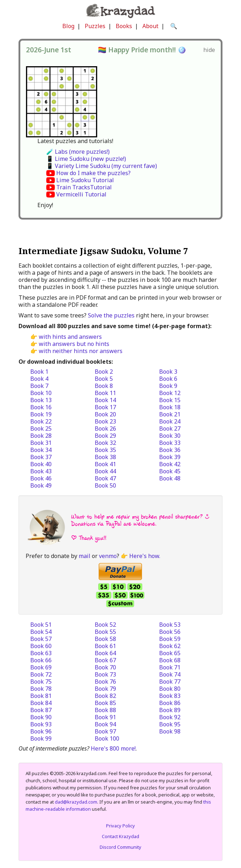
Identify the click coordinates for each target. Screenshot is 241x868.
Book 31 (41, 443)
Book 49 (41, 485)
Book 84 (41, 703)
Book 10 (41, 393)
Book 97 (105, 731)
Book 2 (104, 372)
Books (124, 26)
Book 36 (170, 450)
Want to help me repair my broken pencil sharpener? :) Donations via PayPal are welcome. (140, 520)
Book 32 (105, 443)
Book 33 (170, 443)
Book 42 (170, 464)
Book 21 (170, 414)
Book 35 (105, 450)
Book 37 (41, 457)
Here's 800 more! (113, 748)
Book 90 (41, 717)
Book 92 (170, 717)
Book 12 (170, 393)
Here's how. (145, 556)
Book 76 (105, 682)
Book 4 (39, 379)
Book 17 (105, 407)
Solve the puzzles (111, 315)
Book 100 (107, 738)
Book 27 (170, 428)
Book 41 (105, 464)
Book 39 (170, 457)
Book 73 (105, 674)
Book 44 (105, 471)
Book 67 (105, 660)
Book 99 (41, 738)
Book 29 (105, 436)
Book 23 (105, 421)
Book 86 (170, 703)
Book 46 (41, 478)
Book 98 (170, 731)
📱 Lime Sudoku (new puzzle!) (86, 159)
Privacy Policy (120, 826)
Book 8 (104, 386)
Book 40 (41, 464)
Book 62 (170, 646)
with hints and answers (70, 337)
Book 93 (41, 724)
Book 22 (41, 421)
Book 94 (105, 724)
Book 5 (104, 379)
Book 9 (168, 386)
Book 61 (105, 646)
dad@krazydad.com (76, 802)
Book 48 (170, 478)
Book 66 (41, 660)
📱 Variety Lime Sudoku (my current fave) (102, 166)
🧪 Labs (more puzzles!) (78, 152)
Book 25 (41, 428)
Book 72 (41, 674)
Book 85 (105, 703)
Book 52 (105, 625)
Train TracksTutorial (84, 187)
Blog (68, 26)
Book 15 (170, 400)
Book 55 (105, 632)
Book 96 (41, 731)
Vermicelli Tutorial (81, 194)
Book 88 (105, 710)
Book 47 (105, 478)
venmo (108, 556)
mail (85, 556)
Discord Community (120, 847)
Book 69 (41, 667)
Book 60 (41, 646)
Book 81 (41, 696)
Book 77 (170, 682)
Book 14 (105, 400)
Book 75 (41, 682)
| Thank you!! (89, 538)
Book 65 (170, 653)
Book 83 (170, 696)
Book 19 (41, 414)
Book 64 (105, 653)
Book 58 (105, 639)
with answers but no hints (74, 344)
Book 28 (41, 436)
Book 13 (41, 400)
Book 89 (170, 710)
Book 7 (39, 386)
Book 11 (105, 393)
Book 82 (105, 696)
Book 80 (170, 689)
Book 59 (170, 639)
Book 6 (168, 379)
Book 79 (105, 689)
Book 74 (170, 674)
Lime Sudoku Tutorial (85, 180)
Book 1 (39, 372)
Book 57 (41, 639)
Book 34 (41, 450)
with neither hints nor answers (81, 351)
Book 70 (105, 667)
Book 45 (170, 471)
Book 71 (170, 667)
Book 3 (168, 372)
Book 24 (170, 421)
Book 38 (105, 457)
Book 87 (41, 710)
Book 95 (170, 724)
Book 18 (170, 407)
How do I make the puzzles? (93, 173)
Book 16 (41, 407)
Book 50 (105, 485)
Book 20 (105, 414)
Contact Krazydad (120, 836)
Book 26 (105, 428)
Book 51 (41, 625)
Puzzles (95, 26)
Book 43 (41, 471)
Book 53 (170, 625)
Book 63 (41, 653)
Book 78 (41, 689)
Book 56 (170, 632)
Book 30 (170, 436)
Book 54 (41, 632)
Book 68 (170, 660)
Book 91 (105, 717)
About (150, 26)
